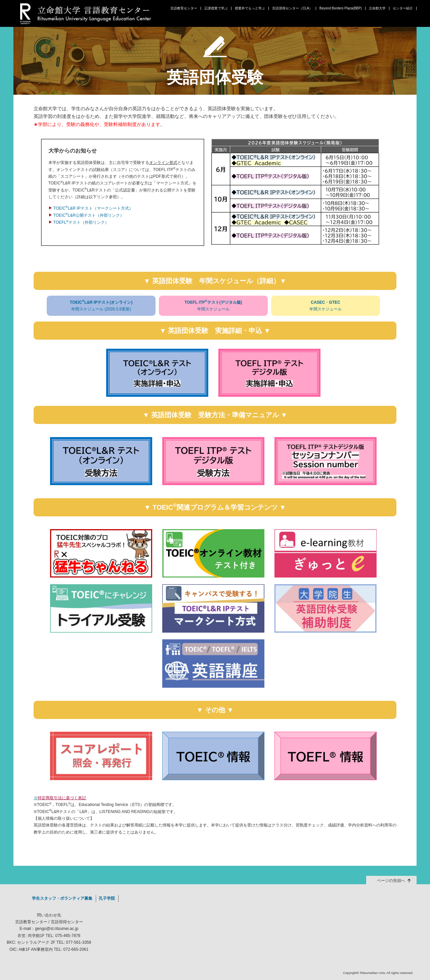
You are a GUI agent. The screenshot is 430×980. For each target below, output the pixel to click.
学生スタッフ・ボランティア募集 (62, 898)
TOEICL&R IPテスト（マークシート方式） (93, 208)
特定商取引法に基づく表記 (62, 798)
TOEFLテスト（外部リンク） (81, 222)
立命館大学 (377, 8)
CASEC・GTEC (326, 306)
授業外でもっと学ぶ (250, 8)
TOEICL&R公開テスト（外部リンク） (89, 215)
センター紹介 (403, 8)
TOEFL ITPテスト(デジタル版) (213, 306)
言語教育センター (184, 8)
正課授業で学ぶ (216, 8)
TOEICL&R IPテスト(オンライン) (101, 306)
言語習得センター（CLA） (292, 8)
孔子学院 (107, 898)
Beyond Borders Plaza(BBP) (341, 8)
